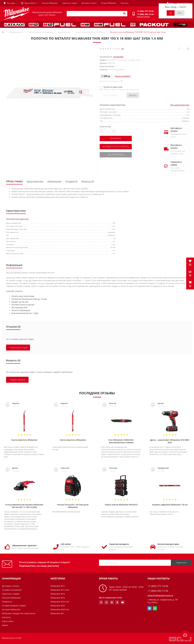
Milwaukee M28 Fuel (60, 609)
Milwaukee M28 (58, 606)
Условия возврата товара (14, 606)
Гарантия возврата (119, 544)
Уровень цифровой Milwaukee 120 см (170, 505)
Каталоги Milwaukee (50, 3)
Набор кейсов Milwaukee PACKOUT (121, 505)
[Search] (124, 14)
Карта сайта (8, 621)
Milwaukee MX (57, 613)
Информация (54, 181)
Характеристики (35, 181)
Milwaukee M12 (58, 586)
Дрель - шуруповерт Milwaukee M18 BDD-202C (170, 441)
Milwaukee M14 (58, 594)
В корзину (116, 138)
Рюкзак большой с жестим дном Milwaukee (73, 506)
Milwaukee (118, 57)
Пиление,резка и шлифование (40, 32)
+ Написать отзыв (18, 348)
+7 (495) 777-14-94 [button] (158, 586)
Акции (5, 625)
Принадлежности (16, 32)
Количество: (105, 127)
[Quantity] (108, 131)
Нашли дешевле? (123, 76)
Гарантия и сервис (70, 3)
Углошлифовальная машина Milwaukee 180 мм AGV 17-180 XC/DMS (24, 506)
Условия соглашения (12, 590)
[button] (190, 284)
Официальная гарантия (24, 545)
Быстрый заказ (116, 154)
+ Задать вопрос (17, 380)
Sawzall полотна (64, 32)
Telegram (150, 608)
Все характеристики (180, 105)
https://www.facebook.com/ (101, 602)
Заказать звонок (143, 17)
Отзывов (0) (71, 181)
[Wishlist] (179, 49)
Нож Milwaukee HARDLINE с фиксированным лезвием (121, 441)
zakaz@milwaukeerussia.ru (160, 595)
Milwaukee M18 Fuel (60, 602)
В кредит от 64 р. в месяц (116, 146)
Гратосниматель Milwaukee (24, 440)
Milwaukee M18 (58, 598)
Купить (133, 95)
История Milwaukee (109, 3)
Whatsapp (155, 608)
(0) (123, 49)
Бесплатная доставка (168, 544)
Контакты (125, 3)
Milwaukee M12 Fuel (60, 590)
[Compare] (188, 49)
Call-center (66, 544)
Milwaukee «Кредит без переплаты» (19, 613)
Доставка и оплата (89, 3)
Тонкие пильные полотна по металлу (90, 32)
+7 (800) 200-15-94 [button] (158, 591)
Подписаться (181, 563)
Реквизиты (7, 602)
